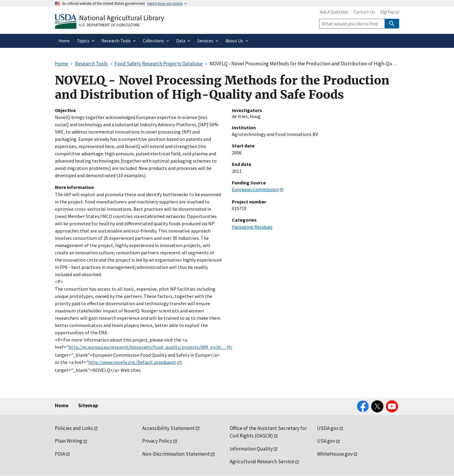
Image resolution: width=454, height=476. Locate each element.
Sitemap (88, 405)
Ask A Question (334, 12)
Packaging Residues (252, 227)
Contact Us (364, 12)
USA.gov (326, 441)
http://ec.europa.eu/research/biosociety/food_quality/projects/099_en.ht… (147, 347)
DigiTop (387, 12)
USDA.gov (328, 428)
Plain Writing (69, 441)
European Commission (255, 189)
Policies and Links (74, 428)
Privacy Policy (157, 441)
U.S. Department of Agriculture (110, 25)
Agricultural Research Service (262, 461)
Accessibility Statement (168, 428)
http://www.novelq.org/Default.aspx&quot (132, 362)
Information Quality (251, 449)
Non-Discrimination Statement (176, 454)
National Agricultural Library (122, 18)
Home (62, 405)
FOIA (60, 454)
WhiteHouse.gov (335, 454)
